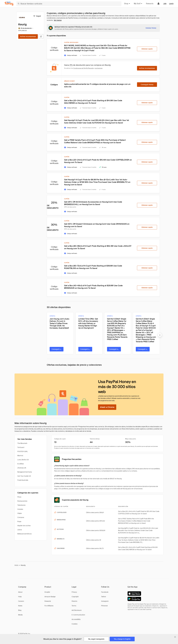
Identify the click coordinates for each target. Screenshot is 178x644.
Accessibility (76, 619)
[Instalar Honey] (151, 28)
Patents (74, 601)
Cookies (75, 624)
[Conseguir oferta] (57, 349)
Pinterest (104, 606)
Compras (21, 517)
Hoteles (20, 509)
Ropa (19, 521)
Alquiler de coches (24, 526)
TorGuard (21, 447)
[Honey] (9, 4)
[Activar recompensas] (28, 36)
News (20, 606)
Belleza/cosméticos (24, 534)
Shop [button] (127, 4)
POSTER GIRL (23, 451)
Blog (20, 610)
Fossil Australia (23, 480)
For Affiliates (49, 606)
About (20, 592)
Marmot (20, 456)
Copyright (75, 597)
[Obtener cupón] (147, 49)
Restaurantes (22, 501)
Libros (20, 530)
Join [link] (165, 4)
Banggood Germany (25, 472)
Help (20, 597)
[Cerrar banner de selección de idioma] (175, 637)
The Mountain (22, 443)
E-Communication (78, 615)
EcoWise (21, 464)
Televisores (21, 505)
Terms (74, 606)
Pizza (19, 497)
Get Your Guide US (24, 476)
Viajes (20, 513)
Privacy (74, 592)
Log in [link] (171, 4)
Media (20, 615)
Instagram (105, 601)
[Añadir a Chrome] (107, 407)
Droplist (47, 592)
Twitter (104, 597)
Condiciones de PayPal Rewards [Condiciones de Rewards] (83, 68)
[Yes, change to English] (122, 639)
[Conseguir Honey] (147, 85)
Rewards (150, 4)
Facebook (105, 592)
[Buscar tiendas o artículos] (69, 4)
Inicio (16, 565)
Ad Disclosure (77, 610)
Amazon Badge (50, 597)
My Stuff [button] (138, 4)
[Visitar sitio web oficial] (41, 36)
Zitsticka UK (22, 468)
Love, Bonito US (23, 460)
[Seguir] (37, 16)
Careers (21, 601)
